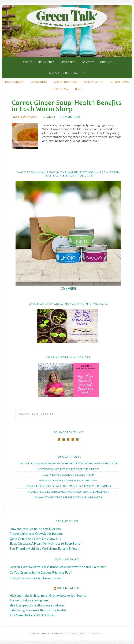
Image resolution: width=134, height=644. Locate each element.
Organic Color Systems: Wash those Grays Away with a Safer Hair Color (68, 463)
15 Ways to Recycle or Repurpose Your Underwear (68, 497)
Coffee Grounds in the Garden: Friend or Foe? (68, 469)
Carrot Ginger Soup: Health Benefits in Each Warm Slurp (67, 106)
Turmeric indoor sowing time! (30, 600)
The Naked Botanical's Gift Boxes (32, 615)
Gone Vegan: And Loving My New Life (35, 539)
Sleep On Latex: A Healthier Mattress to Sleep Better (46, 543)
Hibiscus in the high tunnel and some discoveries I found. (48, 595)
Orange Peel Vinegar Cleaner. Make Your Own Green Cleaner (68, 492)
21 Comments (70, 117)
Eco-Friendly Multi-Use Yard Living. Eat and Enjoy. (43, 548)
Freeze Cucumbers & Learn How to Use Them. (68, 480)
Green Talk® (67, 31)
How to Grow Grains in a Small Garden (35, 529)
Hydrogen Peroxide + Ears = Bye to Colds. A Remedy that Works (68, 486)
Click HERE (68, 288)
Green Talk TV (69, 588)
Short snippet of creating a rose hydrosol (37, 605)
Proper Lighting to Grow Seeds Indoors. (36, 534)
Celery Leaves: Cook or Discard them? (68, 475)
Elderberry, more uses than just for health (38, 610)
